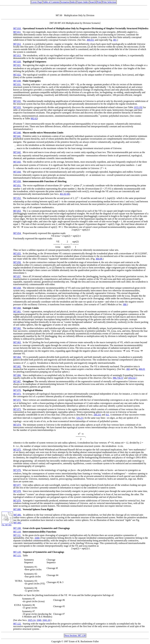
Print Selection (109, 2)
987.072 (17, 400)
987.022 (17, 75)
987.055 (17, 253)
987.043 (17, 162)
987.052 (17, 198)
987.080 (17, 509)
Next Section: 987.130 (75, 635)
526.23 (80, 418)
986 (125, 304)
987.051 (17, 185)
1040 (37, 538)
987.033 (17, 107)
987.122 (17, 624)
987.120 (17, 552)
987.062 (17, 328)
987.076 (17, 470)
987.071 (17, 394)
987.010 (17, 28)
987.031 (17, 84)
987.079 (17, 501)
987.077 (17, 485)
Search (93, 2)
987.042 (17, 152)
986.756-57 (118, 378)
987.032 (17, 101)
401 (115, 40)
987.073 (17, 409)
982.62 (34, 118)
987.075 (17, 450)
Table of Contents (51, 2)
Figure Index (82, 2)
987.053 (17, 211)
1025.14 (32, 620)
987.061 (17, 311)
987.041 (17, 136)
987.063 (17, 342)
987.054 (17, 233)
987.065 (17, 366)
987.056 (17, 262)
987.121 (17, 555)
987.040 (17, 133)
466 (128, 369)
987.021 (17, 65)
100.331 (97, 415)
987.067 (17, 381)
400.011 (90, 40)
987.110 (17, 532)
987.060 (17, 308)
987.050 (17, 181)
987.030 (17, 81)
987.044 (17, 172)
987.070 (17, 390)
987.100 (17, 528)
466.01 (142, 369)
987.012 (17, 44)
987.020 (17, 62)
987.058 (17, 288)
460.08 (99, 259)
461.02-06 (65, 194)
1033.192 (138, 107)
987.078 (17, 491)
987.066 (17, 375)
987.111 (17, 535)
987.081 (18, 515)
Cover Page (36, 2)
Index (73, 2)
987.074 (17, 425)
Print (99, 2)
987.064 (17, 357)
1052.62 (132, 378)
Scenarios (65, 2)
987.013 (17, 55)
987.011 (17, 32)
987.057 (17, 276)
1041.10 (46, 620)
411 (107, 415)
